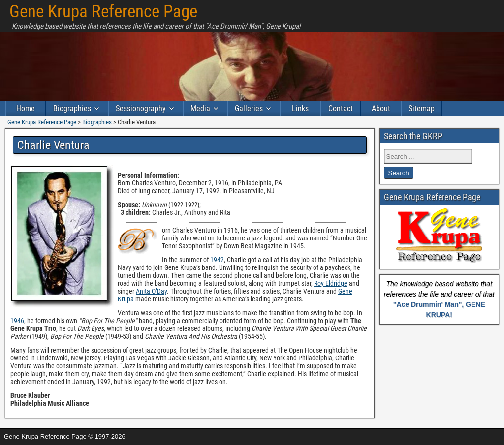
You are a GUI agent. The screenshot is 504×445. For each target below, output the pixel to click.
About (381, 108)
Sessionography (141, 108)
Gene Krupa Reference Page (103, 12)
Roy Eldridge (331, 283)
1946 (17, 321)
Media (200, 108)
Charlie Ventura (53, 145)
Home (26, 108)
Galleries (249, 108)
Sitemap (422, 108)
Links (300, 108)
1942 (217, 260)
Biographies (72, 108)
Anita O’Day (151, 291)
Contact (341, 108)
